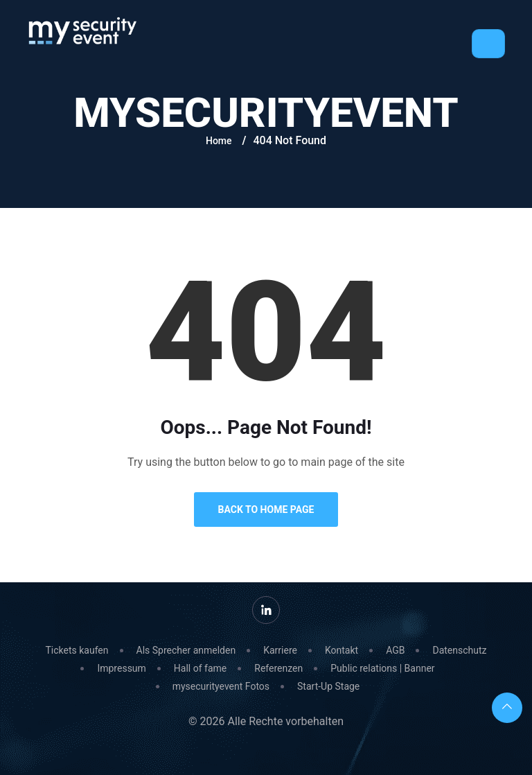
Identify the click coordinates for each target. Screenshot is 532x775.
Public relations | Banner (382, 668)
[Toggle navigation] (488, 44)
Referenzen (278, 668)
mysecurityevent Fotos (221, 686)
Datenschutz (459, 650)
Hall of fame (200, 668)
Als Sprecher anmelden (186, 650)
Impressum (121, 668)
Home (219, 141)
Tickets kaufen (77, 650)
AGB (395, 650)
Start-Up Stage (328, 686)
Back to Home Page (266, 510)
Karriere (280, 650)
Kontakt (342, 650)
